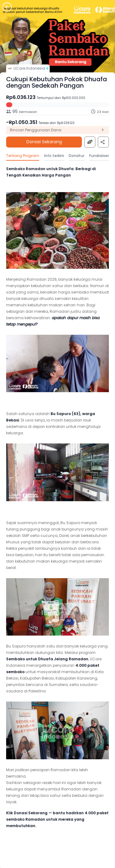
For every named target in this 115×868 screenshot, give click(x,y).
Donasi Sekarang (44, 142)
